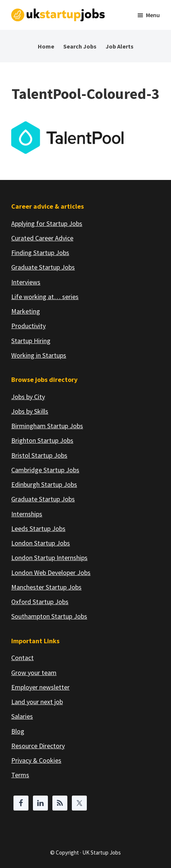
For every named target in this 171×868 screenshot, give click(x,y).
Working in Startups (39, 355)
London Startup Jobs (41, 543)
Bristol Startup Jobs (39, 455)
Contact (22, 658)
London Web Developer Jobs (51, 573)
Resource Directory (38, 746)
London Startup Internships (49, 558)
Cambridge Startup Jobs (45, 470)
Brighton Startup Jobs (42, 440)
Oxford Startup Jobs (40, 602)
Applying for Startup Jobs (47, 223)
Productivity (28, 326)
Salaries (22, 716)
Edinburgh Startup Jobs (44, 484)
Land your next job (37, 702)
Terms (20, 775)
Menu (153, 15)
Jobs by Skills (30, 411)
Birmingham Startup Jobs (47, 426)
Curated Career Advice (42, 238)
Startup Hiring (31, 341)
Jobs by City (28, 397)
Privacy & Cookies (36, 760)
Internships (27, 514)
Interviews (26, 282)
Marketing (26, 311)
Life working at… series (45, 297)
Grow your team (34, 673)
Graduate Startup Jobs (43, 267)
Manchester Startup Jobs (46, 587)
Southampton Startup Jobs (49, 616)
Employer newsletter (40, 687)
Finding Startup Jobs (40, 253)
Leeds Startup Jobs (38, 528)
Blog (18, 731)
